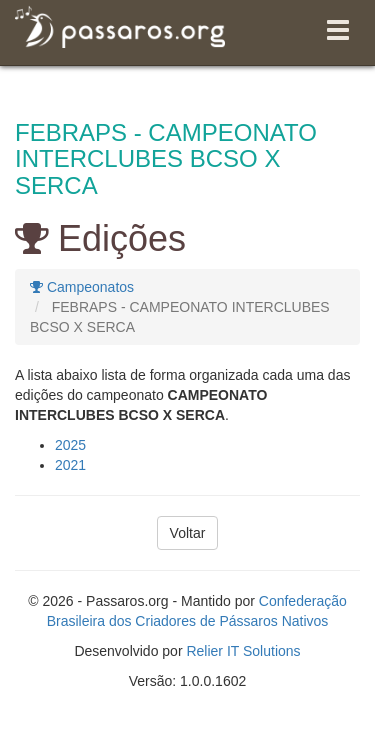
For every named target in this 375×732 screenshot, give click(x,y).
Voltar (188, 533)
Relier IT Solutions (243, 651)
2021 (70, 465)
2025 (70, 445)
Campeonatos (82, 287)
